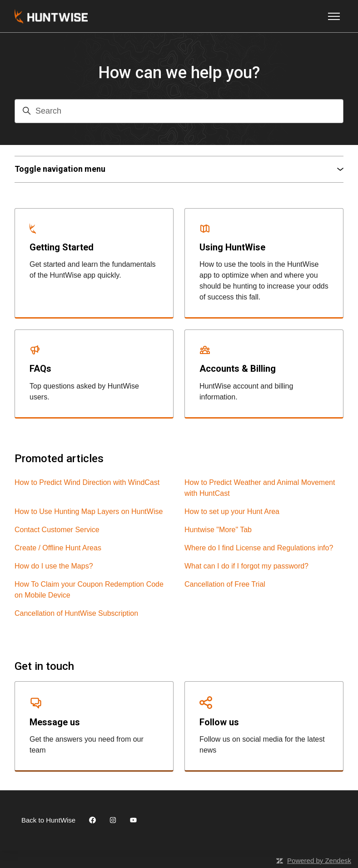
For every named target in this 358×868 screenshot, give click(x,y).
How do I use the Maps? (54, 566)
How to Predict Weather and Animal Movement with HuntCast (260, 488)
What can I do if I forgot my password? (246, 566)
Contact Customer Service (57, 530)
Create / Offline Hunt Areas (58, 548)
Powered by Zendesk (319, 861)
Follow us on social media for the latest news (262, 745)
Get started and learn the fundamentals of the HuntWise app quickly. (93, 270)
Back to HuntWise (48, 820)
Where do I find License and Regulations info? (259, 548)
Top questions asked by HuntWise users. (84, 392)
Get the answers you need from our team (87, 745)
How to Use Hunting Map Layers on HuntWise (89, 511)
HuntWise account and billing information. (246, 392)
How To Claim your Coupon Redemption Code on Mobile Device (89, 590)
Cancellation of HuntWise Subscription (76, 613)
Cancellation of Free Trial (225, 584)
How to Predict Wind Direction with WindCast (87, 482)
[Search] (179, 111)
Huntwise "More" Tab (218, 530)
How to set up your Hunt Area (232, 511)
